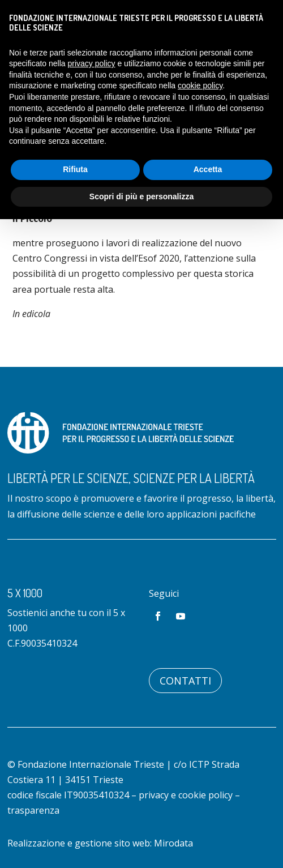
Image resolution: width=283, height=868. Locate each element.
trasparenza (33, 810)
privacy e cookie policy (186, 795)
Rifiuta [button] (75, 169)
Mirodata (173, 843)
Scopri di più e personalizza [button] (141, 196)
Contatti (185, 681)
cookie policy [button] (200, 85)
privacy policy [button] (92, 63)
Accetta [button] (208, 169)
